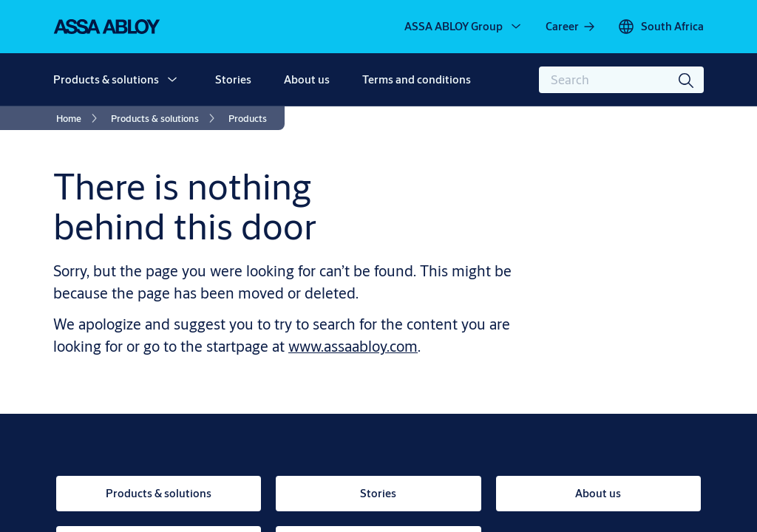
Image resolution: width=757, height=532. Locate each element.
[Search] (687, 80)
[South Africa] (661, 27)
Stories (233, 79)
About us (307, 79)
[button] (172, 80)
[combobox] (621, 80)
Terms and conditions (417, 79)
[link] (571, 27)
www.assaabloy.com (353, 346)
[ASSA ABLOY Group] (464, 27)
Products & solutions (106, 79)
